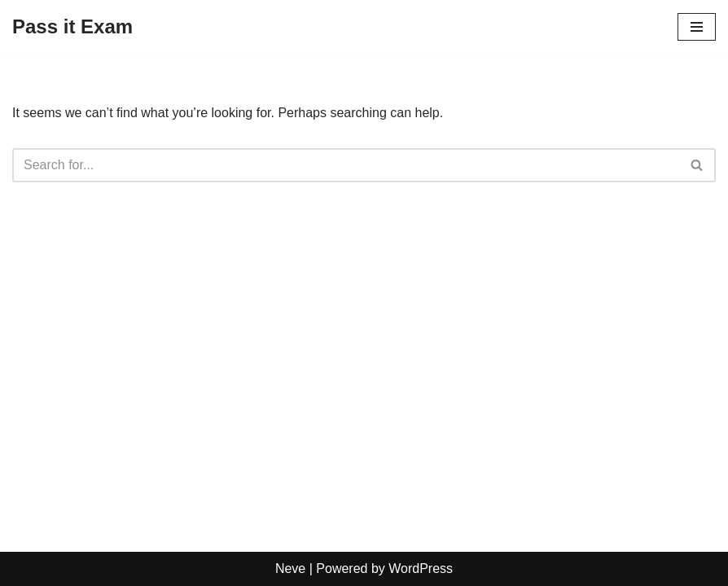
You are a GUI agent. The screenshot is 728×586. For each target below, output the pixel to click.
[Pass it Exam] (72, 27)
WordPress (421, 569)
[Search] (346, 165)
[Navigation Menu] (697, 27)
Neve (290, 569)
